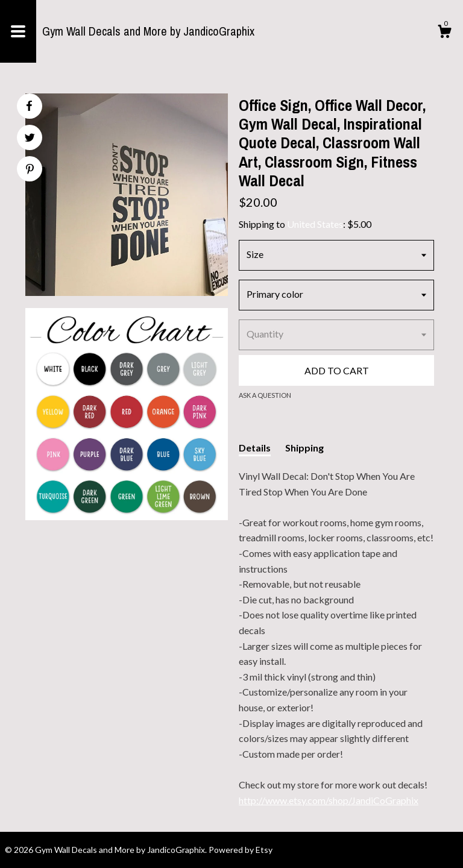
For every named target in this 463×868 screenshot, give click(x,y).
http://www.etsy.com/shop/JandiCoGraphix (329, 800)
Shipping (304, 448)
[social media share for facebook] (29, 106)
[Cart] (444, 33)
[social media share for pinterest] (30, 170)
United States (315, 224)
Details (255, 448)
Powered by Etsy (241, 850)
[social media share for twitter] (30, 139)
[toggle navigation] (18, 31)
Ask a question (265, 395)
